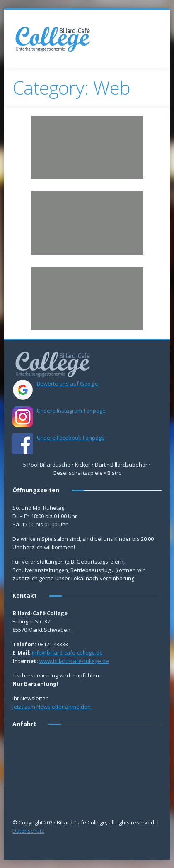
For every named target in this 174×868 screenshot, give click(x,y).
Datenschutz (28, 831)
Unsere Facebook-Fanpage (71, 438)
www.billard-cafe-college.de (74, 661)
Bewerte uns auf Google (68, 384)
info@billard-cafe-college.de (67, 653)
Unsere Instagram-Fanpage (71, 411)
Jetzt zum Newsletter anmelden (52, 707)
